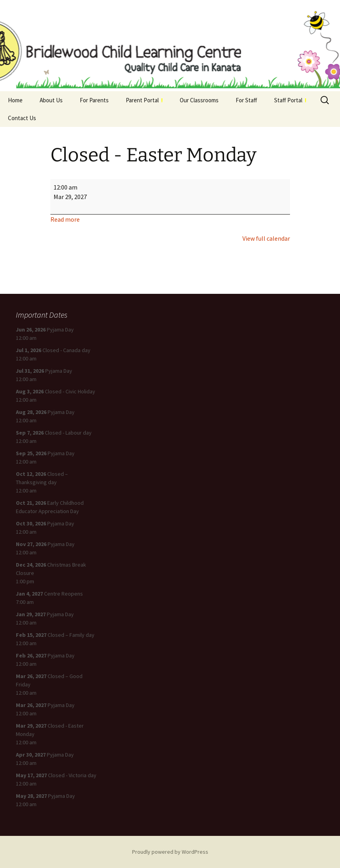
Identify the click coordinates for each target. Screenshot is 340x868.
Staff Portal (290, 100)
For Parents (94, 100)
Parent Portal (144, 100)
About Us (51, 100)
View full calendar (266, 238)
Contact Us (22, 118)
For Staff (246, 100)
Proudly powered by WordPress (170, 852)
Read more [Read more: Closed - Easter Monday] (65, 219)
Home (15, 100)
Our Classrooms (199, 100)
